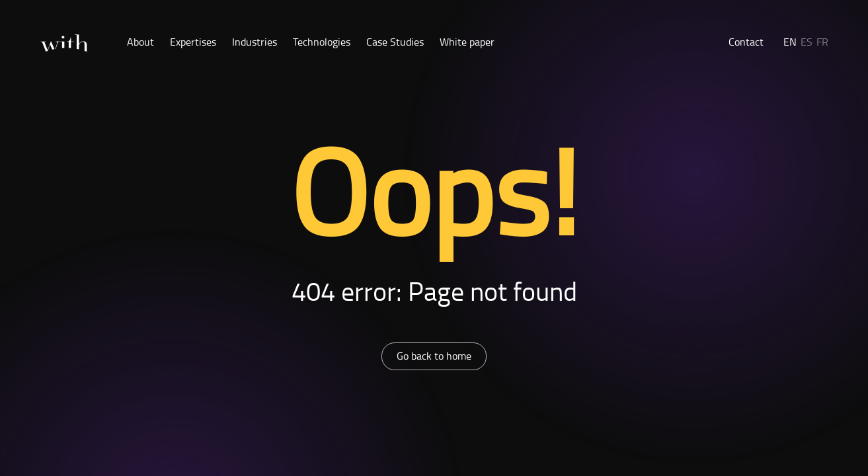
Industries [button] (255, 42)
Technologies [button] (322, 42)
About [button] (140, 42)
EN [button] (790, 42)
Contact (746, 42)
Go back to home (434, 356)
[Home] (63, 43)
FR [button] (822, 42)
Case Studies (395, 42)
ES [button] (807, 42)
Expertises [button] (193, 42)
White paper (467, 42)
